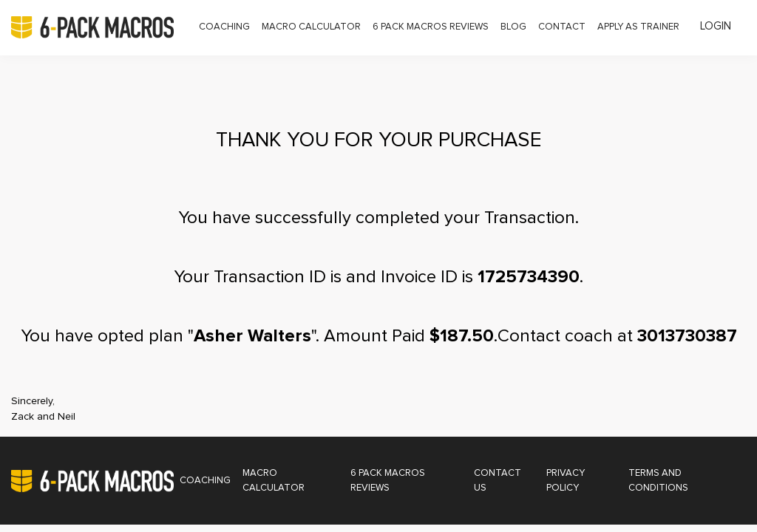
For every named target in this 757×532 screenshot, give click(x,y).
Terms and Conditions (658, 481)
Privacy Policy (566, 481)
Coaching (224, 27)
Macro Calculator (311, 27)
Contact (562, 27)
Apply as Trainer (638, 27)
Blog (513, 27)
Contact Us (498, 481)
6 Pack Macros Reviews (431, 27)
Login (716, 26)
